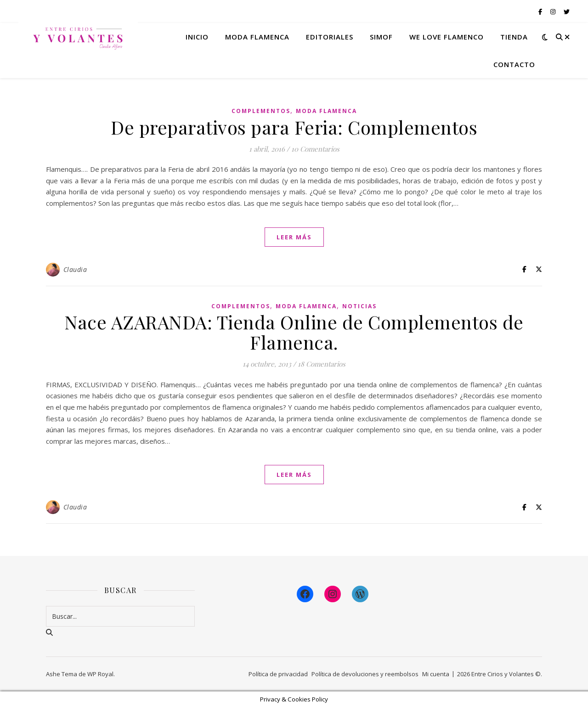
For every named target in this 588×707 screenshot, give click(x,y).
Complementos (261, 111)
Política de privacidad (278, 674)
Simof (381, 37)
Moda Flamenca (326, 111)
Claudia (75, 269)
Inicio (197, 37)
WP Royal (100, 674)
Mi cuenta (436, 674)
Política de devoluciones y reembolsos (365, 674)
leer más (294, 237)
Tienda (514, 37)
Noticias (359, 306)
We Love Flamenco (447, 37)
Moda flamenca (257, 37)
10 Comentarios (315, 149)
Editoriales (330, 37)
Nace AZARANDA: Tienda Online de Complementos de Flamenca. (294, 332)
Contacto (514, 64)
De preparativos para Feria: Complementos (294, 127)
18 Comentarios (322, 364)
